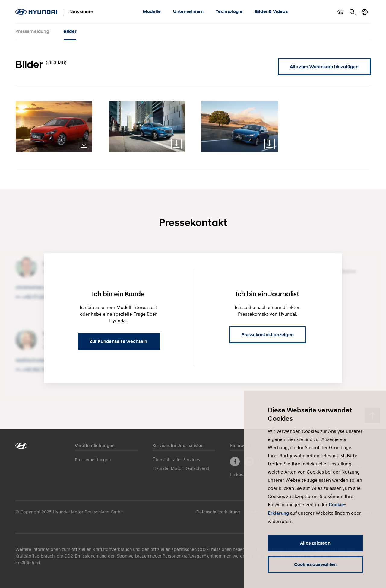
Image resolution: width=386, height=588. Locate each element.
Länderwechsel (365, 12)
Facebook (235, 462)
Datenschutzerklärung (218, 512)
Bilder (70, 31)
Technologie (229, 11)
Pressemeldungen (93, 459)
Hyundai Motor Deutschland (181, 468)
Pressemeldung (32, 31)
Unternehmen (188, 11)
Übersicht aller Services (176, 459)
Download (84, 144)
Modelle (152, 11)
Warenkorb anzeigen (340, 12)
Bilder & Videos (271, 11)
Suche (353, 12)
